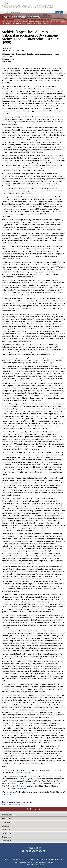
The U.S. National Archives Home (27, 5)
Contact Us (7, 859)
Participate (6, 833)
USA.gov (61, 859)
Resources (6, 837)
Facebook (23, 851)
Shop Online (7, 841)
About (9, 21)
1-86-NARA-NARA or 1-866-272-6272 (33, 865)
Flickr (44, 851)
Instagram (30, 851)
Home (3, 21)
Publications (7, 819)
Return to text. (25, 773)
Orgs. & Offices (8, 822)
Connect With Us (33, 848)
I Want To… (6, 830)
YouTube (37, 851)
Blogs (40, 851)
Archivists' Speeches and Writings (23, 21)
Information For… (9, 815)
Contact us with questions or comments (14, 804)
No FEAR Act (53, 859)
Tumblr (34, 851)
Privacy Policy (25, 859)
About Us (5, 826)
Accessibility (16, 859)
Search (59, 12)
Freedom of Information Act (39, 859)
